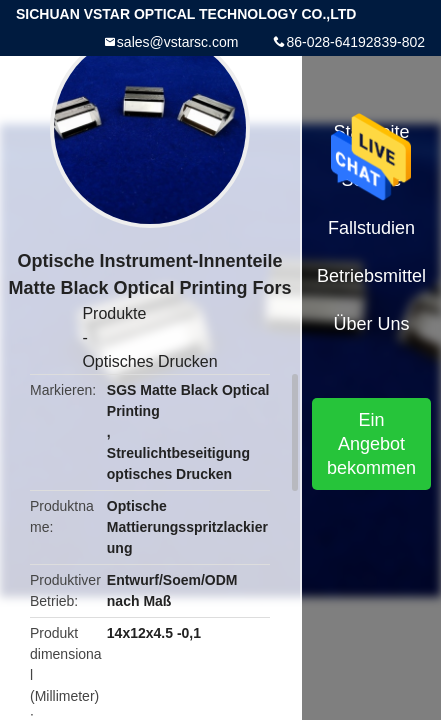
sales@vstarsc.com (178, 42)
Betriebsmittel (371, 276)
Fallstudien (371, 228)
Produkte (114, 313)
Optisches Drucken (149, 361)
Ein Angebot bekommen (371, 444)
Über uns (372, 324)
